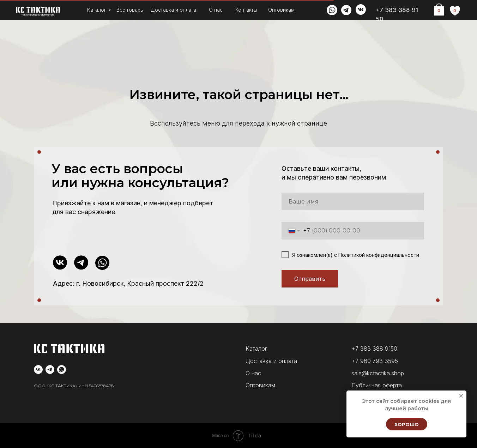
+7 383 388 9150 (374, 349)
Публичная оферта (377, 385)
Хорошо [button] (407, 424)
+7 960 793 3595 (375, 361)
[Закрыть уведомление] (461, 396)
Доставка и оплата (173, 10)
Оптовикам (281, 10)
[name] (353, 201)
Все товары (130, 10)
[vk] (38, 370)
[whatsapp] (62, 370)
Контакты (246, 10)
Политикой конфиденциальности (379, 255)
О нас (216, 10)
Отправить (310, 279)
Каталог (97, 10)
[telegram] (50, 370)
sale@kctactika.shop (378, 373)
